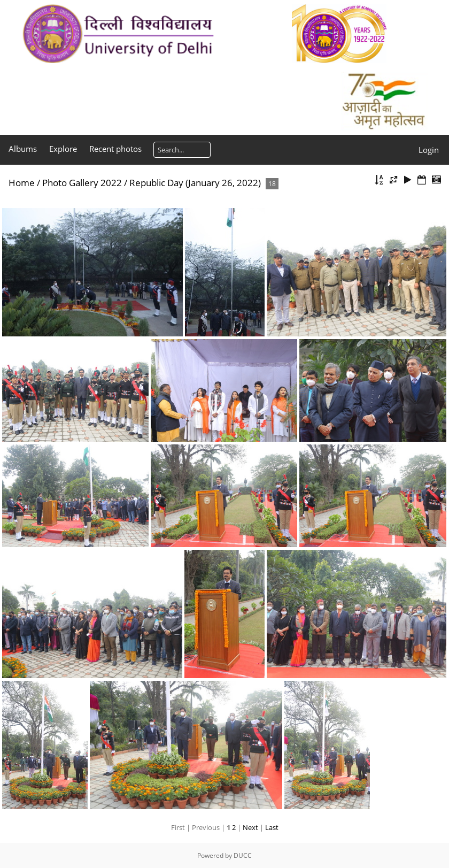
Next (250, 827)
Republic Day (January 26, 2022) (195, 183)
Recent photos (115, 149)
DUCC (243, 855)
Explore (63, 149)
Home (22, 183)
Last (272, 827)
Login (429, 150)
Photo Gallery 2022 (82, 183)
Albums (23, 149)
